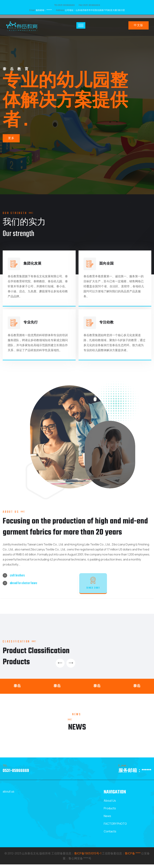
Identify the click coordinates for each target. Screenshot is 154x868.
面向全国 (106, 265)
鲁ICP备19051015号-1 (88, 857)
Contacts (110, 835)
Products (110, 812)
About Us (110, 804)
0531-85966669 (16, 774)
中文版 (139, 25)
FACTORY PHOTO (115, 827)
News (107, 820)
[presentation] (61, 666)
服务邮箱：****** (44, 10)
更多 (11, 146)
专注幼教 (106, 324)
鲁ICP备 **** (133, 857)
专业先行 (31, 324)
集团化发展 (32, 265)
